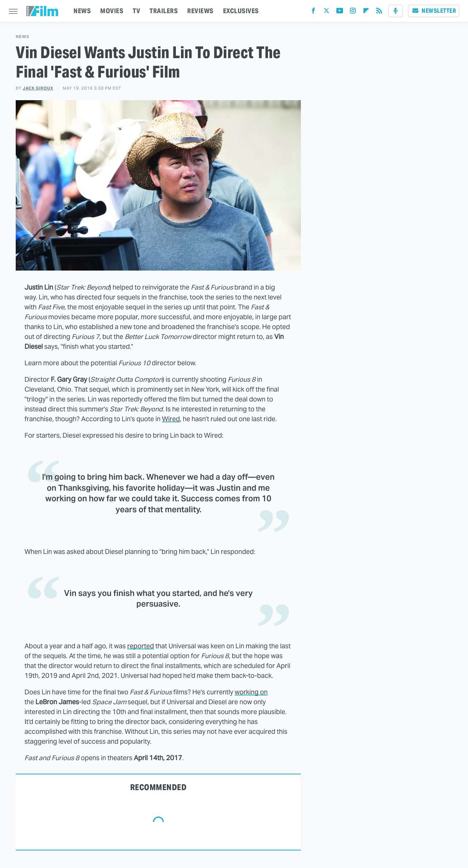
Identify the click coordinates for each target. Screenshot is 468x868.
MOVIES (112, 11)
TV (136, 11)
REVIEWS (200, 11)
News (22, 37)
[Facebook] (313, 12)
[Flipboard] (366, 12)
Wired (171, 419)
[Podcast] (396, 11)
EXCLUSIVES (241, 11)
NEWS (82, 11)
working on (251, 692)
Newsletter (434, 11)
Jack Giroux (38, 88)
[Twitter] (327, 12)
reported (141, 646)
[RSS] (379, 12)
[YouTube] (340, 12)
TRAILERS (164, 11)
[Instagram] (353, 12)
